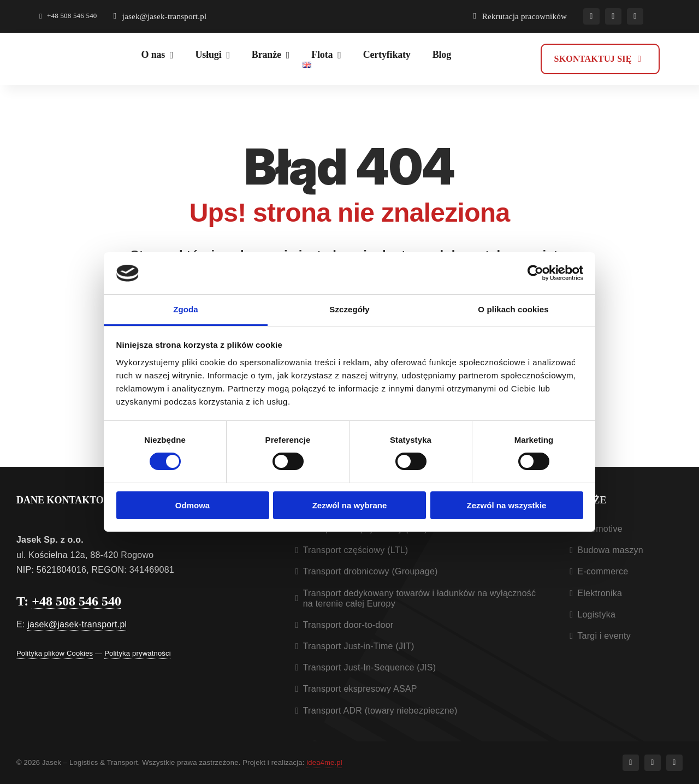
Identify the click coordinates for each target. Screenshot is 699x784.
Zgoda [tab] (186, 309)
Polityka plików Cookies (55, 653)
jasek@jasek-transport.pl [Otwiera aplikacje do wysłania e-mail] (77, 624)
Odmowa (192, 505)
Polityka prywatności (138, 653)
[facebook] (591, 16)
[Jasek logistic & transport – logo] (78, 52)
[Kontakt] (600, 59)
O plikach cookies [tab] (513, 309)
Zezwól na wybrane (350, 505)
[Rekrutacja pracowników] (520, 16)
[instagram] (613, 16)
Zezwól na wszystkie (507, 505)
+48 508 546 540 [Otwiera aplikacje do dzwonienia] (76, 601)
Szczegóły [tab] (349, 309)
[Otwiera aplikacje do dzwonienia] (68, 16)
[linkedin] (635, 16)
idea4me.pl (324, 762)
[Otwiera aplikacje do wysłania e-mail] (160, 16)
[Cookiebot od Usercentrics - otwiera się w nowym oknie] (535, 273)
